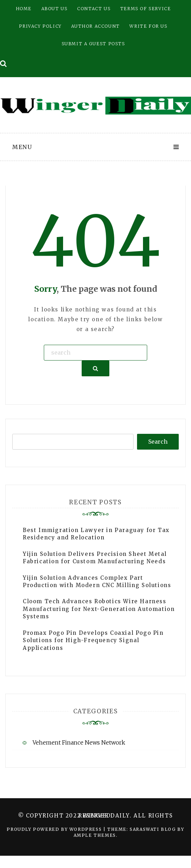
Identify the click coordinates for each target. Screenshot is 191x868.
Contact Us (94, 9)
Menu (22, 147)
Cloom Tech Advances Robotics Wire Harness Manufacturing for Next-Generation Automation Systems (99, 609)
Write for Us (148, 26)
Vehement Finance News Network (79, 742)
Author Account (95, 26)
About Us (54, 9)
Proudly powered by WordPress (55, 829)
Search (158, 442)
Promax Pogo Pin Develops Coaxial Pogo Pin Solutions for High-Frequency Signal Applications (93, 640)
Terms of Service (146, 9)
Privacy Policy (40, 26)
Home (24, 9)
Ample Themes (95, 835)
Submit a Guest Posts (93, 44)
